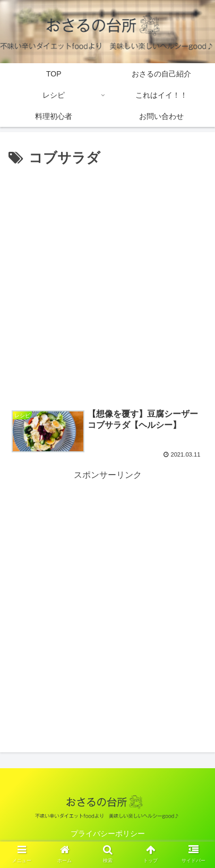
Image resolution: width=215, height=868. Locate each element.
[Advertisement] (107, 283)
